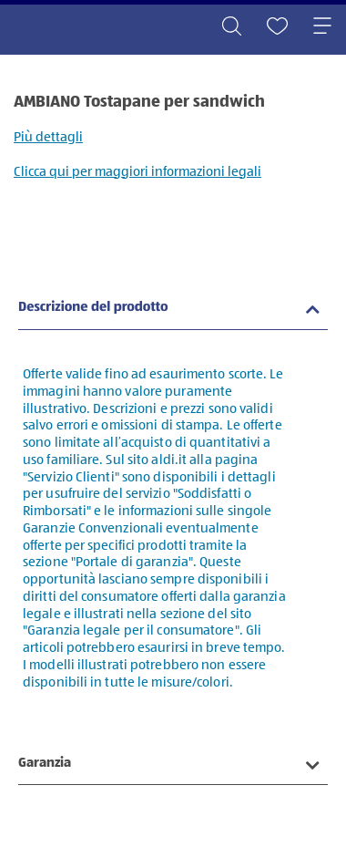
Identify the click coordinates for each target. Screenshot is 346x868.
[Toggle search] (231, 27)
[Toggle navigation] (322, 27)
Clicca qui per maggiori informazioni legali (137, 172)
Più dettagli (48, 137)
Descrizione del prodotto (93, 308)
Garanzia (45, 763)
